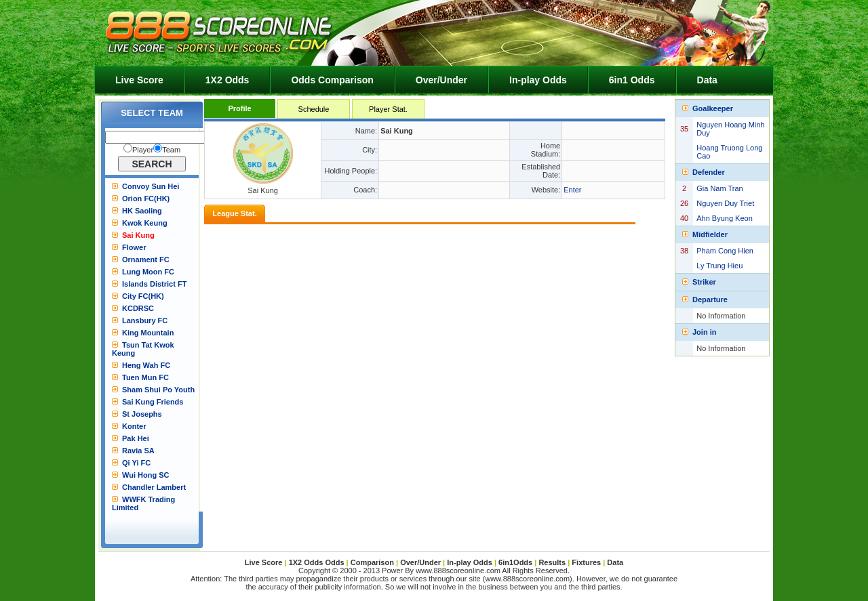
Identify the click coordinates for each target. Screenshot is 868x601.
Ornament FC (146, 260)
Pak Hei (136, 438)
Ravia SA (138, 451)
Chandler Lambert (154, 487)
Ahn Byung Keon (725, 218)
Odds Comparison (332, 80)
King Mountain (148, 333)
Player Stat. (388, 109)
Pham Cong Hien (725, 251)
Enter (572, 190)
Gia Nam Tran (719, 188)
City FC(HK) (143, 296)
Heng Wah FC (146, 365)
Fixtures (586, 562)
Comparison (373, 562)
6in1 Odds (632, 80)
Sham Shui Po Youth (158, 390)
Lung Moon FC (148, 272)
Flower (134, 247)
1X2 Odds (228, 80)
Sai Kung (138, 235)
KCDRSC (138, 308)
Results (552, 562)
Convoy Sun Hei (151, 186)
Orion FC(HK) (146, 199)
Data (707, 80)
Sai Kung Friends (153, 402)
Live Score (139, 80)
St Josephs (142, 414)
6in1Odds (516, 562)
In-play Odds (538, 80)
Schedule (314, 109)
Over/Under (441, 80)
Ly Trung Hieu (719, 266)
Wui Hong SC (145, 475)
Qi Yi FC (136, 463)
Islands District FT (154, 284)
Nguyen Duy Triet (725, 203)
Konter (134, 426)
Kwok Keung (145, 223)
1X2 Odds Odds (317, 562)
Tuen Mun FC (145, 377)
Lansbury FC (145, 320)
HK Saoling (142, 211)
